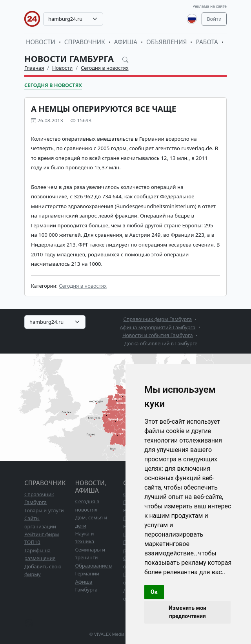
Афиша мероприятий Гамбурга (157, 327)
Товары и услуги (44, 510)
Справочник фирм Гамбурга (158, 319)
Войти (214, 19)
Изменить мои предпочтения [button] (187, 612)
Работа (207, 42)
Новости (41, 42)
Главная (34, 68)
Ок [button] (154, 592)
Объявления (167, 42)
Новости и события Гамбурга (158, 335)
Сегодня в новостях (105, 68)
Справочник (85, 42)
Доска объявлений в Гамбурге (161, 343)
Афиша (126, 42)
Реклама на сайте (210, 6)
